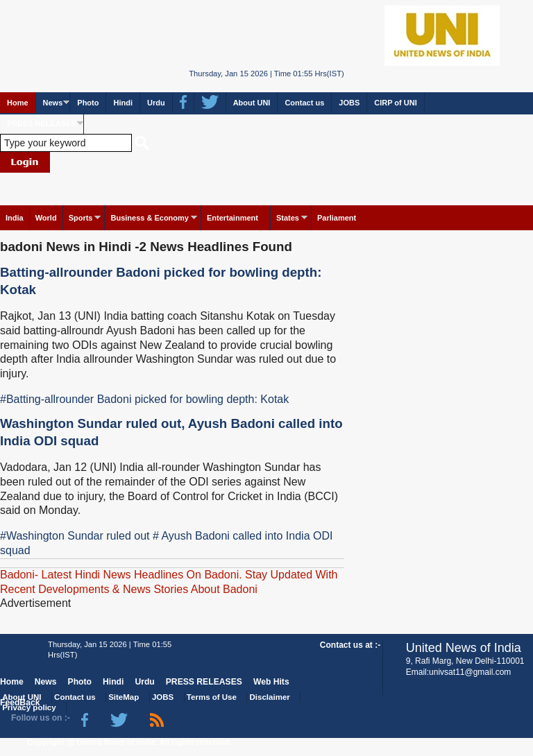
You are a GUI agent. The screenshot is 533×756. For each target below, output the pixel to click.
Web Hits (271, 682)
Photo (88, 103)
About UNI (252, 103)
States (288, 218)
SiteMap (124, 697)
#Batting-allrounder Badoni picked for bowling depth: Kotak (144, 399)
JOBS (349, 103)
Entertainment (232, 218)
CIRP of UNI (396, 103)
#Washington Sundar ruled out (75, 536)
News (53, 103)
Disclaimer (270, 697)
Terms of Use (212, 697)
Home (18, 103)
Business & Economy (149, 218)
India (15, 218)
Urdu (156, 103)
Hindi (123, 103)
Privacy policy (29, 707)
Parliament (337, 218)
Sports (81, 218)
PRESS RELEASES (42, 123)
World (46, 218)
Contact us (304, 103)
